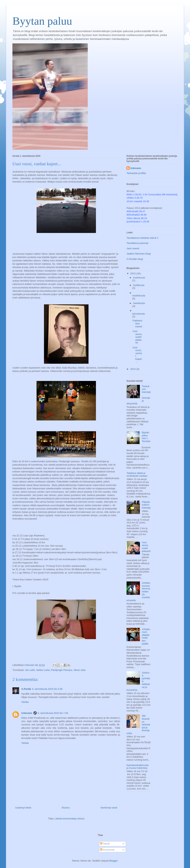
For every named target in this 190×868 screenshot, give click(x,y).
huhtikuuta (139, 285)
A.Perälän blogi (135, 259)
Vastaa (25, 702)
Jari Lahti (30, 670)
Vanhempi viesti (109, 808)
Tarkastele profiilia (136, 173)
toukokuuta (139, 278)
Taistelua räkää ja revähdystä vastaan (137, 475)
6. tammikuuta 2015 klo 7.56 (53, 713)
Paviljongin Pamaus (62, 670)
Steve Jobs (80, 670)
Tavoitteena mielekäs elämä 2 (142, 238)
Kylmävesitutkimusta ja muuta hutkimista (137, 767)
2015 (133, 273)
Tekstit (105, 844)
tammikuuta (139, 314)
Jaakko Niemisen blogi (139, 254)
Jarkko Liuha (43, 670)
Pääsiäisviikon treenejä (146, 505)
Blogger (113, 861)
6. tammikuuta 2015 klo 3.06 (47, 689)
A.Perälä (26, 689)
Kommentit (107, 850)
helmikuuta (139, 303)
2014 (133, 369)
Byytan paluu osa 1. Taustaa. (146, 438)
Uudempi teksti (23, 808)
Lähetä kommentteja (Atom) (69, 819)
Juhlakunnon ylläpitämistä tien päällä (146, 636)
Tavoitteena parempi (137, 243)
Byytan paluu (42, 21)
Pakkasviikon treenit (137, 323)
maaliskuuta (139, 296)
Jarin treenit (133, 248)
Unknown (27, 713)
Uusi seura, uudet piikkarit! (137, 337)
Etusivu (66, 808)
